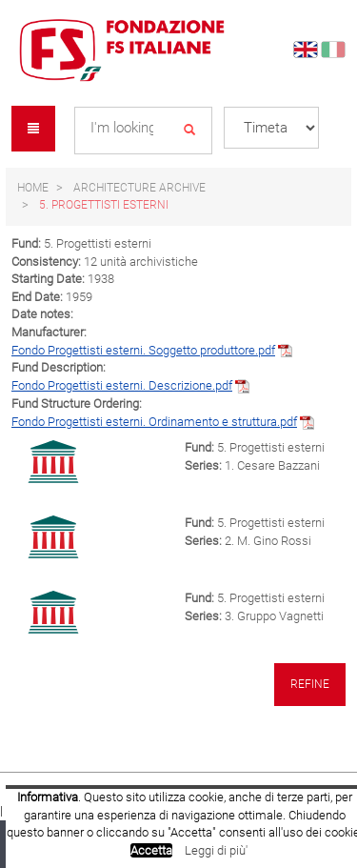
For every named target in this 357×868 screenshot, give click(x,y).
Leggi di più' (216, 850)
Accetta (151, 850)
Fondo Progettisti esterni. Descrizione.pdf (122, 385)
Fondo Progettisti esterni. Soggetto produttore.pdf (143, 350)
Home (33, 188)
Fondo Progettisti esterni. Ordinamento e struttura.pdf (154, 422)
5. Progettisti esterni (104, 205)
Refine (310, 684)
